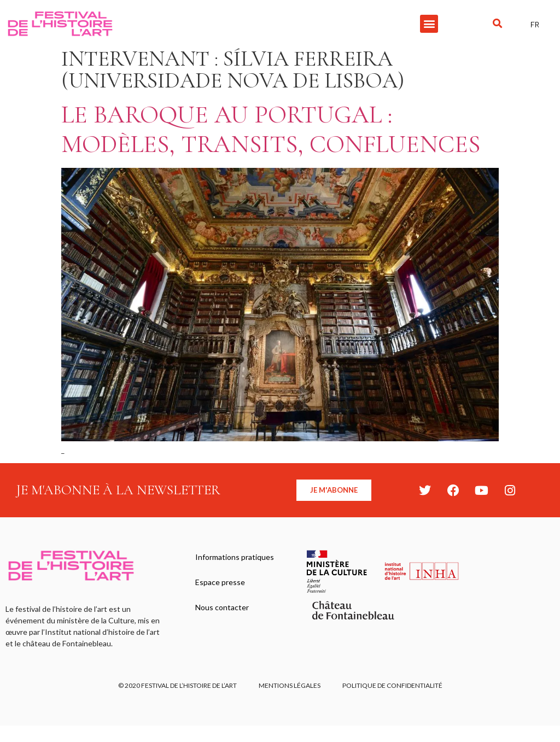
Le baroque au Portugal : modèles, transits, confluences (271, 129)
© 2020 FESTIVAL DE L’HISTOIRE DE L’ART (177, 685)
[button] (429, 24)
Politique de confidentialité (392, 685)
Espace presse (220, 582)
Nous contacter (222, 607)
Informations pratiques (235, 557)
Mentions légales (290, 685)
